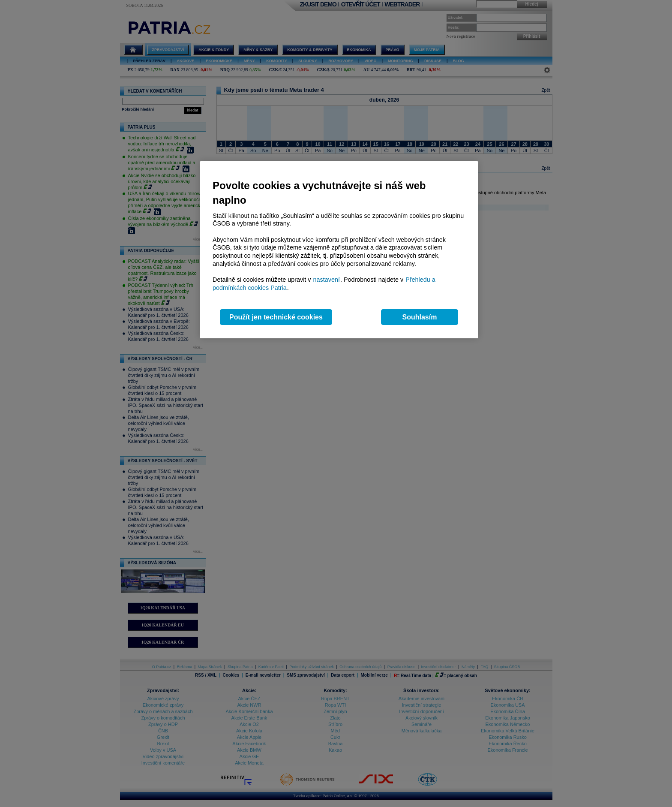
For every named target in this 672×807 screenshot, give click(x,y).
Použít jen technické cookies (276, 317)
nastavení (327, 280)
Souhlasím (420, 317)
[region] (339, 250)
